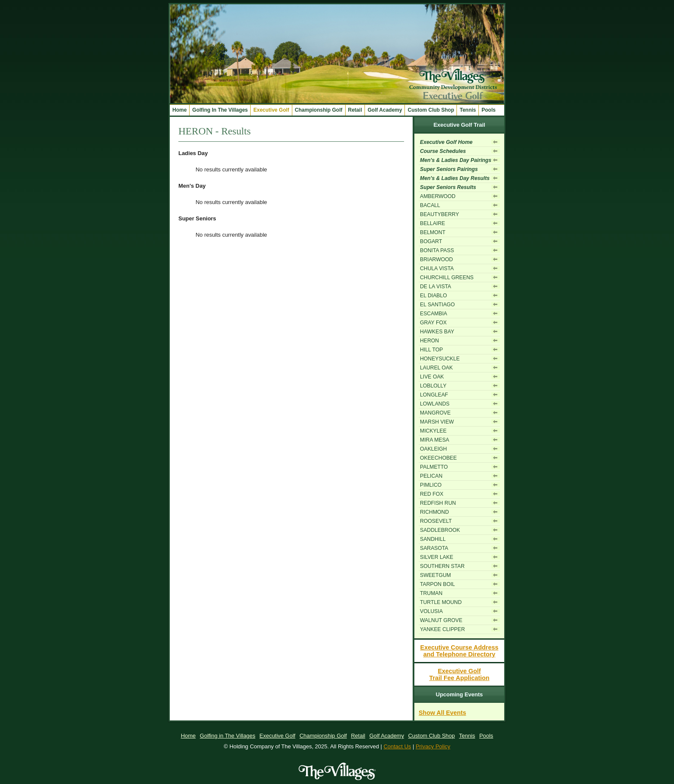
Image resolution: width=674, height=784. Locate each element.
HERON (429, 341)
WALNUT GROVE (441, 620)
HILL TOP (432, 350)
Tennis (468, 110)
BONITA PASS (437, 250)
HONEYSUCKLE (440, 359)
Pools (489, 110)
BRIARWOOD (437, 259)
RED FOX (432, 494)
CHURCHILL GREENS (447, 278)
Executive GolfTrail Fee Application (459, 674)
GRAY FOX (433, 323)
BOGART (431, 241)
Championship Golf (323, 736)
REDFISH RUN (438, 503)
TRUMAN (431, 593)
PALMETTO (434, 467)
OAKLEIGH (434, 449)
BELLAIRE (432, 223)
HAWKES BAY (437, 332)
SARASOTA (434, 548)
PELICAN (431, 476)
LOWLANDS (435, 404)
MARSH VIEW (437, 422)
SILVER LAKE (437, 557)
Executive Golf (278, 736)
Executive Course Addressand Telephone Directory (460, 651)
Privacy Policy (433, 746)
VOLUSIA (431, 611)
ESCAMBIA (434, 314)
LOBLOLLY (433, 386)
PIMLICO (431, 485)
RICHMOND (434, 512)
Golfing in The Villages (228, 736)
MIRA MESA (435, 440)
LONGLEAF (434, 395)
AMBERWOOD (438, 196)
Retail (355, 110)
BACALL (430, 205)
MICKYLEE (433, 431)
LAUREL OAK (436, 368)
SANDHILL (433, 539)
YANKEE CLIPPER (442, 629)
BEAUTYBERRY (440, 214)
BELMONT (433, 232)
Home (179, 110)
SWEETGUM (435, 575)
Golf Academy (387, 736)
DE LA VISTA (436, 287)
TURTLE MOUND (441, 602)
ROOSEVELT (436, 521)
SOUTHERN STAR (442, 566)
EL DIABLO (434, 296)
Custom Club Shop (432, 736)
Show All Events (442, 713)
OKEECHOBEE (438, 458)
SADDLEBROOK (440, 530)
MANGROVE (435, 413)
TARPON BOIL (437, 584)
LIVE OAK (432, 377)
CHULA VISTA (437, 268)
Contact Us (397, 746)
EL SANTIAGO (437, 305)
